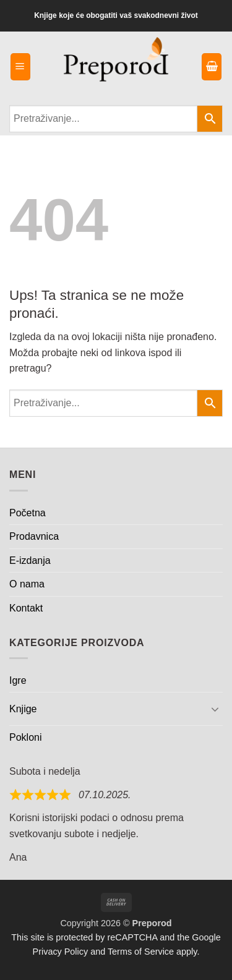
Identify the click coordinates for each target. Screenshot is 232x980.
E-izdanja (30, 560)
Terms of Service (141, 952)
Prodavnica (34, 536)
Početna (28, 513)
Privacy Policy (61, 952)
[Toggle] (215, 709)
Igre (18, 680)
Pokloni (25, 737)
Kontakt (26, 608)
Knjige (23, 709)
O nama (27, 584)
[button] (20, 67)
